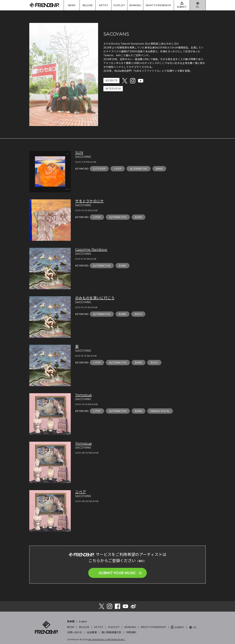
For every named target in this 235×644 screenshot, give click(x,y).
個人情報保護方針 (112, 632)
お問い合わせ (75, 632)
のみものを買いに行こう (95, 298)
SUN (79, 153)
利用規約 (131, 632)
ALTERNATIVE (139, 169)
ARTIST (104, 5)
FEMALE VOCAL (160, 411)
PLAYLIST (119, 5)
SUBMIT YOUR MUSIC (117, 573)
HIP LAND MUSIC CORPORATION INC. (106, 640)
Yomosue (83, 395)
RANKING (135, 5)
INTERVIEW (113, 89)
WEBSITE (111, 81)
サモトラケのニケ (90, 201)
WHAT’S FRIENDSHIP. (153, 627)
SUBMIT (180, 627)
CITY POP (99, 169)
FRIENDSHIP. (44, 5)
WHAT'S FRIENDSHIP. (158, 5)
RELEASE (88, 5)
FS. (198, 7)
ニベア (81, 492)
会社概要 (92, 632)
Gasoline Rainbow (91, 250)
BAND (159, 169)
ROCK (138, 314)
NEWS (72, 5)
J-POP (118, 169)
